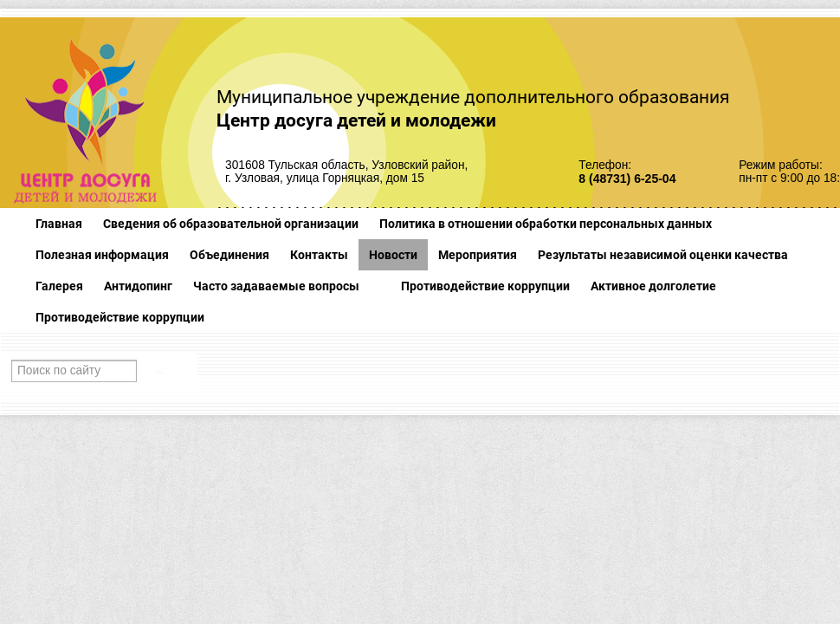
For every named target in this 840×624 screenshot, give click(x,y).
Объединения (229, 255)
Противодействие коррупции (485, 286)
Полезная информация (102, 255)
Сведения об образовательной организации (231, 224)
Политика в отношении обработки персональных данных (546, 224)
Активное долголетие (653, 286)
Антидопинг (138, 286)
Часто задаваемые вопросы (276, 286)
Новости (393, 255)
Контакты (319, 255)
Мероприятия (478, 255)
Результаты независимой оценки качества (663, 255)
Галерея (59, 286)
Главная (59, 224)
